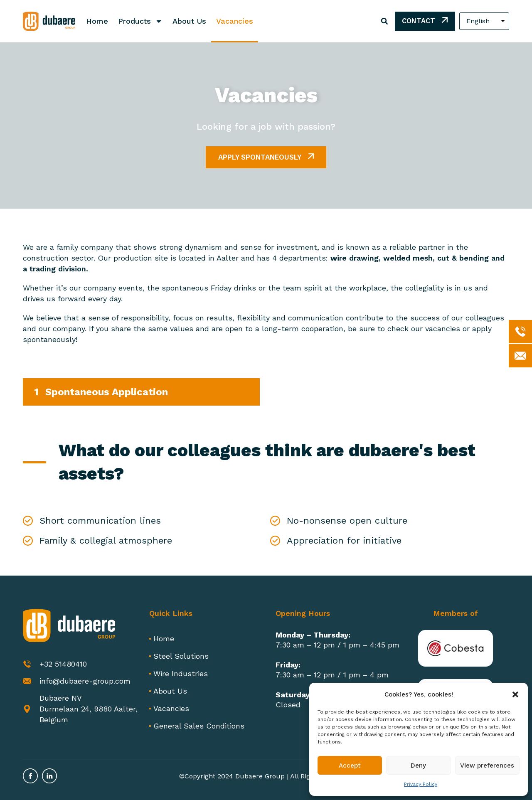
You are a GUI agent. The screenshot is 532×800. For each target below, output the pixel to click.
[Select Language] (484, 21)
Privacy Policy (421, 784)
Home (97, 21)
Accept (350, 766)
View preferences (487, 766)
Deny (418, 766)
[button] (515, 694)
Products (140, 21)
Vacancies (235, 21)
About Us (189, 21)
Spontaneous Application (107, 392)
